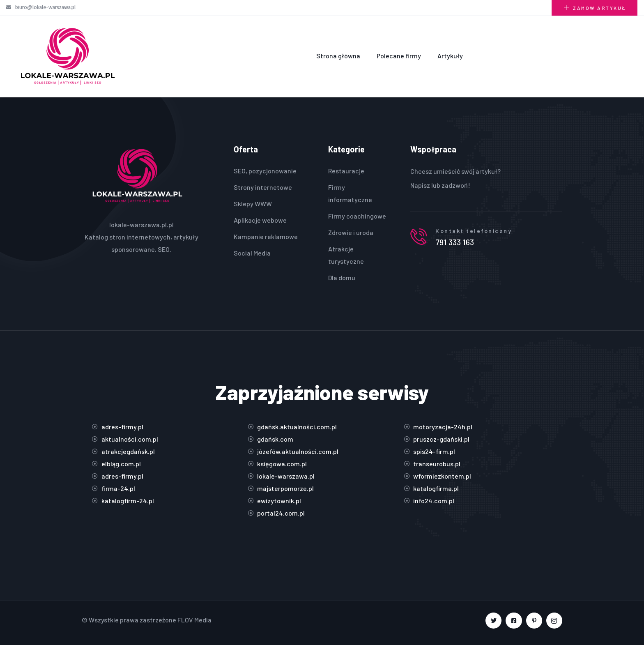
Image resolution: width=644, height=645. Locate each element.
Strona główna (338, 56)
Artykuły (450, 56)
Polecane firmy (399, 56)
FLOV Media (194, 620)
